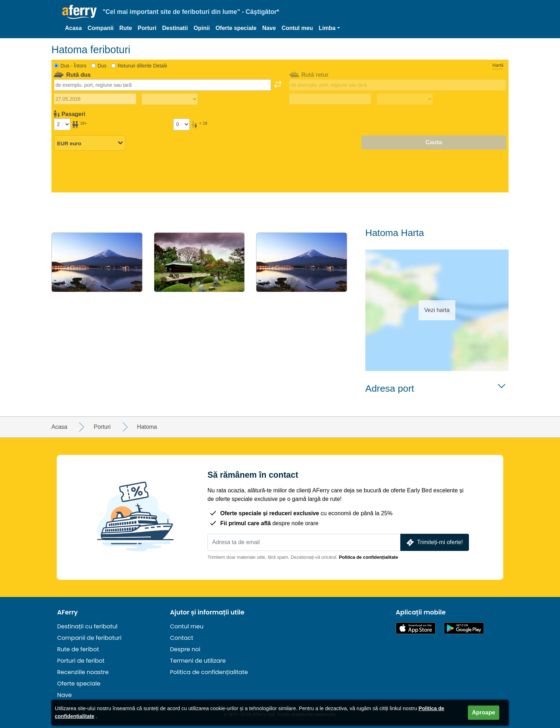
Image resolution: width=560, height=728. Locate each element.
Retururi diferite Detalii (142, 66)
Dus (102, 66)
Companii (101, 28)
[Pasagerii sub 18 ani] (181, 124)
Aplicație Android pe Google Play (464, 628)
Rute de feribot (78, 649)
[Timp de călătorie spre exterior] (170, 99)
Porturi (147, 28)
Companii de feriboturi (89, 638)
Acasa (73, 28)
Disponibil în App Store (416, 628)
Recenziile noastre (83, 672)
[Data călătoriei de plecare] (95, 99)
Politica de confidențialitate (369, 557)
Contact (182, 638)
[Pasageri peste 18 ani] (62, 124)
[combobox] (162, 85)
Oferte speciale (236, 28)
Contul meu (297, 28)
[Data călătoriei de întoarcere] (330, 99)
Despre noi (185, 649)
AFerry (67, 612)
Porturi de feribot (81, 661)
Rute (126, 28)
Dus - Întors (74, 66)
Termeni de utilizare (198, 661)
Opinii (202, 28)
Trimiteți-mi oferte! (434, 543)
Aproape (484, 712)
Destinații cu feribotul (87, 626)
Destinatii (175, 28)
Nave (269, 28)
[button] (329, 28)
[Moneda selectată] (90, 143)
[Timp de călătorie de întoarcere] (405, 99)
